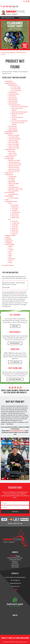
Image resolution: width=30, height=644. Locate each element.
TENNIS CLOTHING (10, 236)
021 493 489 (6, 6)
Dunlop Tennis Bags (14, 146)
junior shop (15, 349)
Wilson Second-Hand (14, 166)
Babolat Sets (15, 230)
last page (17, 294)
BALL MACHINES (11, 53)
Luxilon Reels (15, 214)
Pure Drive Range (16, 89)
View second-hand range (15, 379)
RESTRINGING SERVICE (11, 132)
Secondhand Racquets (14, 105)
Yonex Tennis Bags (13, 137)
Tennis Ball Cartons (14, 187)
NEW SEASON (9, 82)
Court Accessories (13, 198)
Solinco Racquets (13, 101)
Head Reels (15, 210)
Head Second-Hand (14, 167)
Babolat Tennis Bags (14, 135)
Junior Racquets (13, 128)
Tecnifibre (11, 250)
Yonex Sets (15, 227)
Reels (10, 203)
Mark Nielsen (10, 424)
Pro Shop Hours (15, 586)
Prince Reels (15, 205)
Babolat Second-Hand (14, 160)
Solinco (10, 261)
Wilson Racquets (13, 99)
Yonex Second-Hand (14, 162)
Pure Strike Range (16, 91)
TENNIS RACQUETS (10, 83)
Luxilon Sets (15, 225)
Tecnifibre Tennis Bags (14, 139)
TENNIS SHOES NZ (10, 150)
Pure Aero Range (16, 87)
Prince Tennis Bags (13, 142)
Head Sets (14, 234)
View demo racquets (15, 343)
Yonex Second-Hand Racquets (20, 107)
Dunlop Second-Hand (14, 169)
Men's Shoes (12, 151)
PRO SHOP (4, 53)
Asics (10, 257)
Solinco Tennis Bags (14, 148)
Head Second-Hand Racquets (19, 112)
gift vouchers (15, 315)
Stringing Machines (13, 194)
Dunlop (10, 262)
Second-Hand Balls (13, 191)
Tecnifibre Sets (16, 223)
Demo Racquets (13, 126)
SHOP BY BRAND (10, 245)
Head (10, 252)
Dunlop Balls (12, 178)
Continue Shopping (9, 265)
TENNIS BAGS (9, 133)
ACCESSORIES (9, 196)
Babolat (10, 246)
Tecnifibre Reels (16, 212)
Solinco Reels (15, 216)
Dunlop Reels (15, 207)
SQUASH (8, 237)
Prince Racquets (13, 98)
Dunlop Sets (15, 228)
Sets (10, 219)
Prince (10, 253)
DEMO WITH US (9, 173)
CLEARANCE (9, 243)
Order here (15, 326)
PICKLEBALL (9, 239)
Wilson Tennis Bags (14, 144)
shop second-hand (15, 368)
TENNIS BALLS (9, 175)
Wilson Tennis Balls (14, 184)
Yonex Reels (15, 209)
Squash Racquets (13, 130)
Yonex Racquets (13, 92)
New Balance (12, 259)
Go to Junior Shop (15, 362)
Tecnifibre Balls (12, 176)
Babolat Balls (12, 182)
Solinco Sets (15, 232)
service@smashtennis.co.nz (17, 431)
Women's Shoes (13, 155)
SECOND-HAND (9, 159)
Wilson (10, 255)
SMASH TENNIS (15, 642)
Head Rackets (12, 96)
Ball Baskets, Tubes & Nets (16, 189)
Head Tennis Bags (13, 141)
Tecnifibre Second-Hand (15, 164)
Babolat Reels (15, 218)
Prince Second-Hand (14, 171)
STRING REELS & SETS (11, 202)
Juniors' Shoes (12, 153)
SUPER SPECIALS (10, 157)
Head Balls (11, 185)
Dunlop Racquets (13, 103)
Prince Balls (12, 180)
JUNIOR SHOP (9, 241)
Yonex (10, 248)
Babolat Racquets (13, 85)
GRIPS (7, 200)
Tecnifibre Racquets (14, 94)
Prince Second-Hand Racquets (20, 121)
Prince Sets (15, 221)
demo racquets (15, 332)
